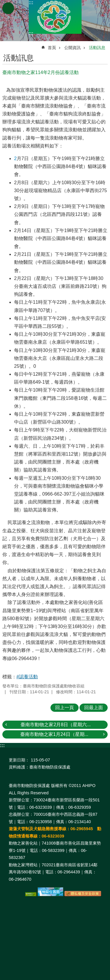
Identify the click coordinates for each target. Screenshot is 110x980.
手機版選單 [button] (8, 8)
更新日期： (19, 760)
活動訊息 (97, 48)
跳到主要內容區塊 (3, 3)
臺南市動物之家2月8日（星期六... (56, 725)
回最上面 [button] (94, 708)
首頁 (52, 48)
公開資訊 (72, 48)
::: (31, 2)
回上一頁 (65, 708)
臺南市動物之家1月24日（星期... (54, 734)
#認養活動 (27, 677)
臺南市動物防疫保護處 (55, 17)
